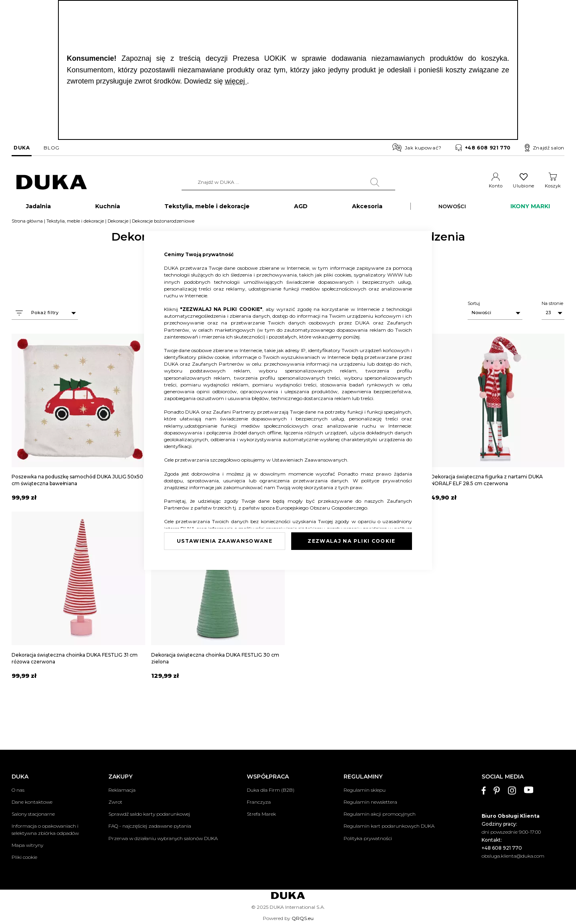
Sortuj (474, 307)
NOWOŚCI (452, 210)
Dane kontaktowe (32, 802)
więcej (236, 81)
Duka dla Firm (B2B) (271, 790)
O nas (18, 790)
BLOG (51, 148)
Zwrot (115, 802)
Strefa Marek (261, 814)
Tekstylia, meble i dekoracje (75, 225)
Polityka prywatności (368, 838)
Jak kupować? (417, 147)
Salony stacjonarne (33, 814)
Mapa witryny (27, 845)
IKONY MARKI (530, 210)
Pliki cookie (24, 857)
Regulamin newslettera (370, 802)
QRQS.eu (303, 918)
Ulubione (523, 186)
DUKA (22, 148)
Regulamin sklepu (365, 790)
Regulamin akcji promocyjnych (380, 814)
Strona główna (27, 225)
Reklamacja (122, 790)
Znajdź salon (545, 148)
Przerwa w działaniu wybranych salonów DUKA (163, 838)
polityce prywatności (387, 481)
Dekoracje (118, 225)
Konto (496, 186)
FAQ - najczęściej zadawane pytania (150, 826)
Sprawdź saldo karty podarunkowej (149, 814)
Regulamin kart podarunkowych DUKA (389, 826)
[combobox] (288, 182)
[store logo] (52, 182)
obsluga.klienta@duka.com (513, 856)
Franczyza (259, 802)
